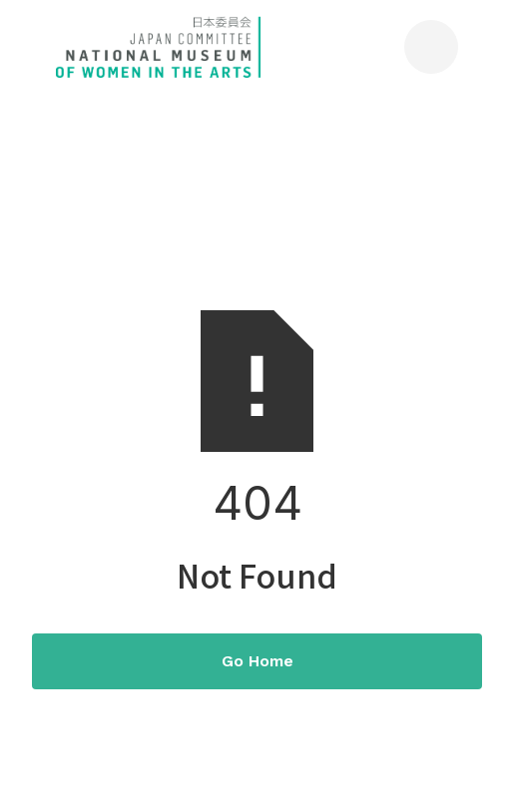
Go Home (257, 661)
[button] (431, 47)
